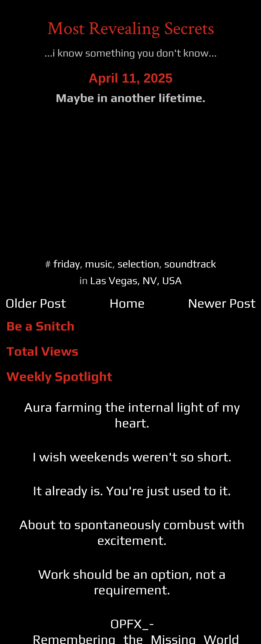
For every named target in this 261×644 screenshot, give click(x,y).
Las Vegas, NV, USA (136, 280)
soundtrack (190, 264)
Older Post (36, 303)
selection (138, 264)
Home (127, 303)
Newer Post (222, 303)
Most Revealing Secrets (131, 29)
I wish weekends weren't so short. (132, 457)
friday (67, 264)
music (99, 264)
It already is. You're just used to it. (132, 491)
